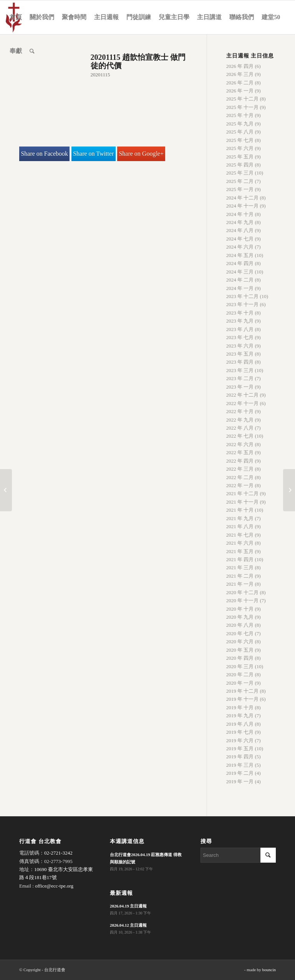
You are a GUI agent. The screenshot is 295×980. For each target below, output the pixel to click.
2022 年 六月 (240, 444)
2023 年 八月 (240, 329)
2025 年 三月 (240, 173)
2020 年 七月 (240, 633)
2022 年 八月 (240, 428)
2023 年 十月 (240, 313)
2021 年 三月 (240, 567)
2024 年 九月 (240, 222)
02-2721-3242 (58, 853)
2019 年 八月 (240, 724)
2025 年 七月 (240, 140)
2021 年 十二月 (243, 493)
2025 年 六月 (240, 148)
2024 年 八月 (240, 230)
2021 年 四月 (240, 559)
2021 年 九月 (240, 518)
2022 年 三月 (240, 469)
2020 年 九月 (240, 617)
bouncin (269, 970)
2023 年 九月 (240, 321)
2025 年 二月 (240, 181)
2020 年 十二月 (243, 592)
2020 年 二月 (240, 674)
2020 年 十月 (240, 609)
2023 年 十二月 (243, 296)
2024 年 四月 (240, 263)
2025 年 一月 (240, 189)
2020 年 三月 (240, 666)
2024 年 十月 (240, 214)
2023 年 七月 (240, 337)
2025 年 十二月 (243, 99)
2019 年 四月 (240, 757)
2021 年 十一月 (243, 502)
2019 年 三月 (240, 765)
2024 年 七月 (240, 239)
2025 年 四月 (240, 165)
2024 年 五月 (240, 255)
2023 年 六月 (240, 346)
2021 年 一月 (240, 584)
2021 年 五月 (240, 551)
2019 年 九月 (240, 716)
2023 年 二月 (240, 378)
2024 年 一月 (240, 288)
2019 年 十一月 (243, 699)
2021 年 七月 (240, 535)
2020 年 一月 (240, 683)
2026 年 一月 (240, 91)
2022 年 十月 (240, 411)
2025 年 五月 (240, 157)
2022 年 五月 (240, 452)
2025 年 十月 (240, 115)
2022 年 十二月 (243, 395)
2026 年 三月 (240, 74)
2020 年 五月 (240, 650)
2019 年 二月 (240, 773)
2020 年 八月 (240, 625)
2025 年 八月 (240, 132)
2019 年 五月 (240, 749)
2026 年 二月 (240, 83)
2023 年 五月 (240, 354)
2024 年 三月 (240, 272)
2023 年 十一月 (243, 304)
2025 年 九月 (240, 124)
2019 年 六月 (240, 740)
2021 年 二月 (240, 576)
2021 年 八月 (240, 526)
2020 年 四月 (240, 658)
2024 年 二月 (240, 280)
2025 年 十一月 (243, 107)
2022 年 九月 (240, 420)
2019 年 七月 (240, 732)
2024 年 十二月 (243, 198)
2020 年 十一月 (243, 600)
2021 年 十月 (240, 510)
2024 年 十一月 (243, 206)
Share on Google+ (141, 154)
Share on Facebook (44, 154)
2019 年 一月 (240, 782)
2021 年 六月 (240, 543)
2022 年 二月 (240, 477)
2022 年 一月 (240, 485)
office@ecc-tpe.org (54, 886)
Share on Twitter (93, 154)
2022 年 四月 (240, 461)
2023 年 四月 (240, 362)
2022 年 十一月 (243, 403)
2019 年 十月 (240, 707)
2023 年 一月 (240, 387)
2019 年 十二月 (243, 691)
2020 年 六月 (240, 642)
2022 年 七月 (240, 436)
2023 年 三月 (240, 370)
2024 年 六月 (240, 247)
